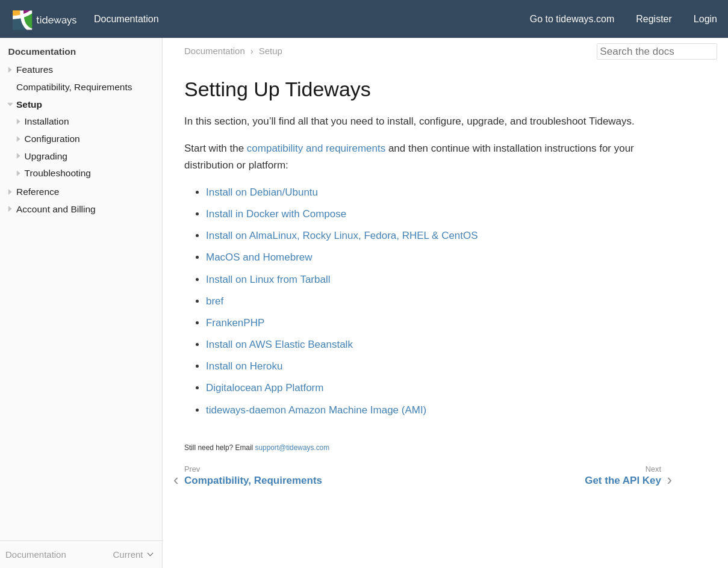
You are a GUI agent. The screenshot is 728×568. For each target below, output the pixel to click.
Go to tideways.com (572, 19)
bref (215, 301)
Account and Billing (56, 209)
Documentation (126, 19)
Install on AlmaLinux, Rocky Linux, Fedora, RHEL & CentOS (342, 236)
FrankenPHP (235, 323)
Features (35, 69)
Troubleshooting (58, 173)
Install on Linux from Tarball (268, 279)
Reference (38, 192)
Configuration (52, 139)
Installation (47, 121)
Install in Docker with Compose (276, 214)
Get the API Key (623, 480)
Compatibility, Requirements (74, 87)
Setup (29, 104)
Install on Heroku (244, 366)
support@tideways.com (293, 448)
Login (705, 19)
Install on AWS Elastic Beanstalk (279, 344)
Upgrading (46, 156)
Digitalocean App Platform (265, 388)
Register (654, 19)
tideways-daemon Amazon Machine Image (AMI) (316, 410)
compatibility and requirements (316, 148)
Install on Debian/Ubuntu (262, 192)
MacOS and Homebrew (259, 257)
